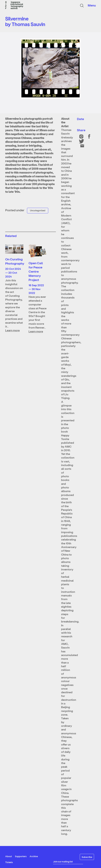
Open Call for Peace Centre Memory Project (36, 271)
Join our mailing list (63, 861)
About (9, 856)
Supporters (21, 856)
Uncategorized (38, 210)
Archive (34, 856)
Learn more (12, 330)
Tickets (9, 862)
